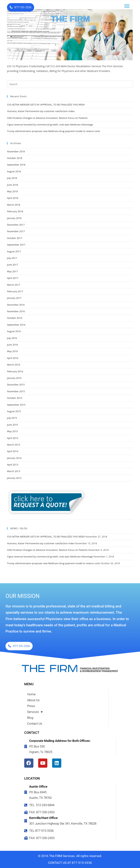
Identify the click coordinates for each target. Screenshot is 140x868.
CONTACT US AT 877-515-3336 (70, 863)
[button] (127, 6)
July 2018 (12, 178)
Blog (30, 718)
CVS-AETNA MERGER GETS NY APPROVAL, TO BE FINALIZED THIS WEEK (46, 105)
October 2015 (14, 398)
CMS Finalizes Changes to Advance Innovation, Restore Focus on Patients (47, 118)
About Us (33, 700)
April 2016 (13, 358)
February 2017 (15, 291)
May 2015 (12, 431)
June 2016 (12, 345)
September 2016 (16, 325)
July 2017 (12, 258)
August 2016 (14, 331)
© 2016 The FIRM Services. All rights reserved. (70, 856)
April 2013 (13, 465)
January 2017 (14, 298)
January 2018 (14, 218)
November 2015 (16, 391)
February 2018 (15, 211)
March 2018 (14, 205)
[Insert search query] (70, 84)
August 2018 (14, 171)
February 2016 (15, 371)
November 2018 (16, 151)
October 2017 (14, 238)
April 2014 (13, 451)
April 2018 (13, 198)
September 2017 (16, 245)
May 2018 (12, 191)
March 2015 (14, 445)
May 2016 (12, 351)
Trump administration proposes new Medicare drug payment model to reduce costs (53, 131)
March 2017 (14, 285)
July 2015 (12, 418)
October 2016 (14, 318)
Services (35, 712)
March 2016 (14, 365)
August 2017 (14, 251)
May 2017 (12, 271)
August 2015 (14, 411)
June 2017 (12, 265)
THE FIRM (70, 19)
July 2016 (12, 338)
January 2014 (14, 458)
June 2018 (12, 185)
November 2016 (16, 311)
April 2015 (13, 438)
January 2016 (14, 378)
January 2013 (14, 478)
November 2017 (16, 231)
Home (31, 694)
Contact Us (35, 724)
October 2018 (14, 158)
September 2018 (16, 165)
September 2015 (16, 405)
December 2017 (16, 225)
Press (31, 706)
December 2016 (16, 305)
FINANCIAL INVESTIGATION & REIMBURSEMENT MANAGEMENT (70, 26)
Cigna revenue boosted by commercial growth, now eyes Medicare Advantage (50, 125)
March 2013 (14, 471)
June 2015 (12, 425)
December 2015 (16, 385)
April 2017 (13, 278)
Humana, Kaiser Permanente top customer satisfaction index (41, 111)
